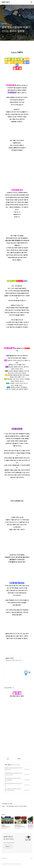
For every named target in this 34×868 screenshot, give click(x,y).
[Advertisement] (17, 733)
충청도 (9, 765)
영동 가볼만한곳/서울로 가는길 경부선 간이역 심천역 (13, 789)
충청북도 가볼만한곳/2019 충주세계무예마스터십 (13, 769)
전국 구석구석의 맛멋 (9, 843)
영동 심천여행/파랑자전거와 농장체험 (13, 784)
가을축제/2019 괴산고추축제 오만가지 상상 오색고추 (13, 774)
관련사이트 (4, 858)
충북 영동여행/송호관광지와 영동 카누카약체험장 (13, 779)
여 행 (6, 765)
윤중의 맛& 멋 (6, 2)
